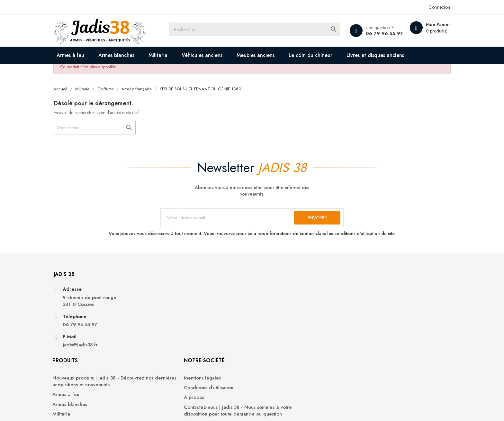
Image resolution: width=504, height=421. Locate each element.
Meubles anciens (276, 55)
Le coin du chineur (331, 55)
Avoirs (355, 340)
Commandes (362, 330)
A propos (267, 340)
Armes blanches (137, 55)
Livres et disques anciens (112, 73)
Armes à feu (91, 55)
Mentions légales (275, 320)
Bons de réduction (369, 359)
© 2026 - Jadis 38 (92, 408)
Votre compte (369, 303)
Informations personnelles (377, 320)
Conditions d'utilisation (282, 330)
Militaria (178, 55)
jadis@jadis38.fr (100, 376)
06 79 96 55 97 (362, 33)
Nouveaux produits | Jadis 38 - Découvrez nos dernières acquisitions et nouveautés (198, 327)
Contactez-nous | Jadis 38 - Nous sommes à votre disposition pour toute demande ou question (293, 357)
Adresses (358, 350)
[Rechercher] (258, 31)
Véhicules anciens (222, 55)
